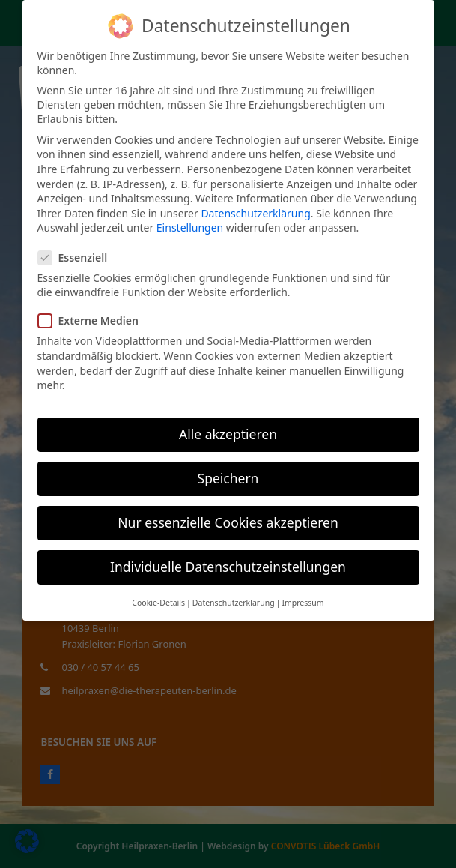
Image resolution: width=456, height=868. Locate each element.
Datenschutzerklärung (255, 213)
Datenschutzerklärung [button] (234, 603)
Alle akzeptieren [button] (228, 434)
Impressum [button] (303, 603)
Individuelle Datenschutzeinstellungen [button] (228, 567)
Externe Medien (93, 320)
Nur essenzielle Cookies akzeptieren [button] (228, 522)
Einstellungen (190, 227)
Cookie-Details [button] (158, 603)
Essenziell (77, 257)
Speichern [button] (228, 478)
